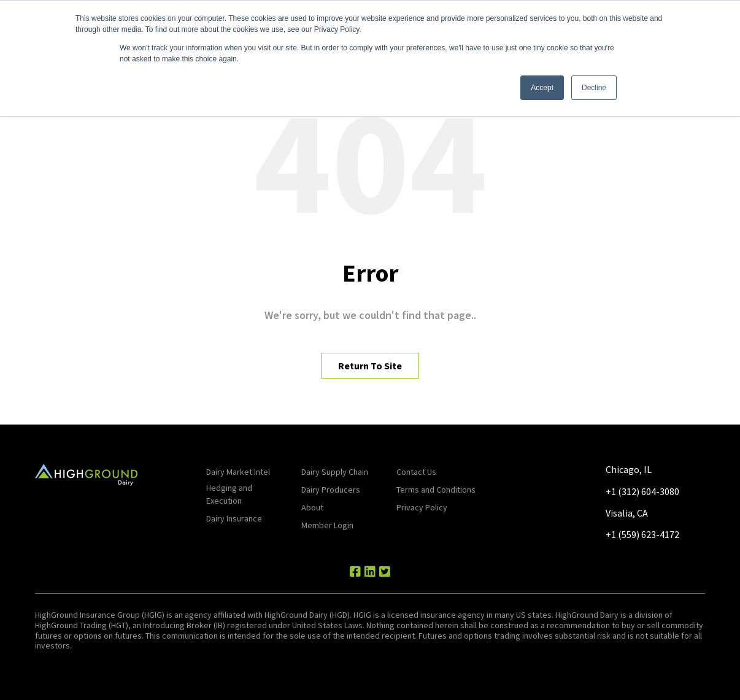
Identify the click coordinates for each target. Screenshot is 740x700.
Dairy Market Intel (238, 472)
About (312, 507)
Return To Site (370, 366)
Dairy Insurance (234, 518)
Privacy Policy (422, 507)
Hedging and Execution (229, 494)
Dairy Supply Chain (335, 472)
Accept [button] (542, 88)
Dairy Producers (331, 490)
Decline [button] (594, 88)
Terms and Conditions (436, 490)
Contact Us (416, 472)
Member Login (327, 525)
